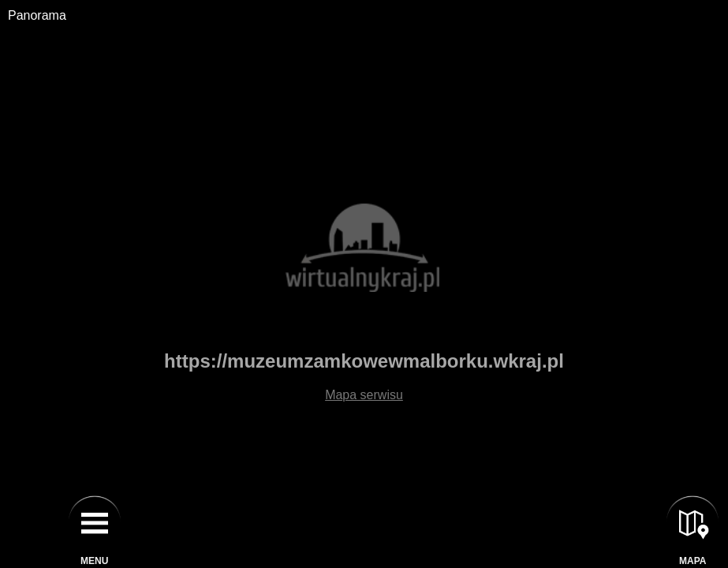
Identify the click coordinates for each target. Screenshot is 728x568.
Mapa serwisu (364, 395)
